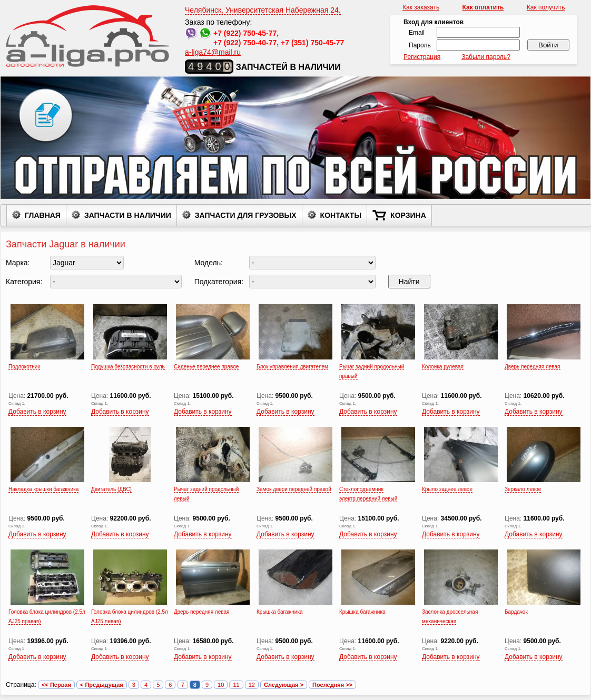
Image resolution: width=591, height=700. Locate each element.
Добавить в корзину (37, 412)
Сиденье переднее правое (206, 367)
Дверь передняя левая (533, 367)
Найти (409, 282)
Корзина (399, 215)
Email (417, 33)
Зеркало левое (523, 489)
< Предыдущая (102, 685)
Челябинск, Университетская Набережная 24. (263, 10)
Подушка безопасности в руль (128, 367)
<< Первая (56, 685)
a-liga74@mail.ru (213, 52)
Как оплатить (483, 7)
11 (236, 685)
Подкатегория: (219, 282)
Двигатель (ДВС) (111, 489)
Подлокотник (24, 367)
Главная (36, 215)
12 (252, 685)
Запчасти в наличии (121, 215)
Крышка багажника (280, 612)
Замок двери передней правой (294, 489)
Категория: (24, 282)
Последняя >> (332, 685)
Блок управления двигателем (292, 367)
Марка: (18, 263)
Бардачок (516, 612)
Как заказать (421, 7)
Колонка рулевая (443, 367)
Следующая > (284, 685)
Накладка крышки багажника (43, 489)
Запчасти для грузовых (239, 215)
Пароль (420, 45)
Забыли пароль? (486, 57)
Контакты (334, 215)
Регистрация (422, 57)
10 (221, 685)
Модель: (209, 263)
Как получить (546, 7)
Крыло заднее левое (447, 489)
